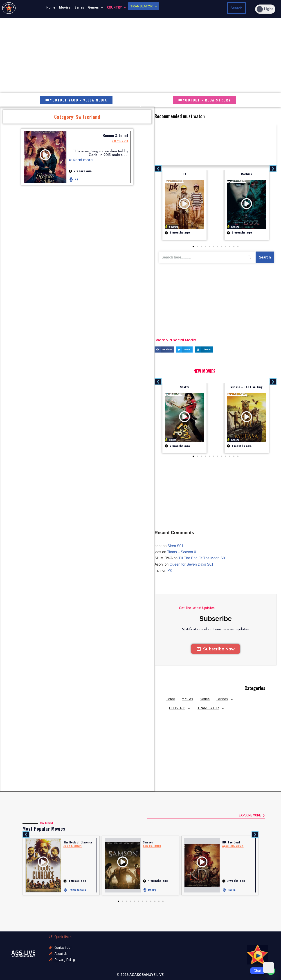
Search (236, 8)
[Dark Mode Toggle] (265, 9)
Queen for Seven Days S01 (192, 564)
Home (51, 7)
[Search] (265, 257)
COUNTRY (117, 7)
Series (79, 7)
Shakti (184, 387)
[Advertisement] (216, 144)
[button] (96, 7)
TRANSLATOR (144, 6)
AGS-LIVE (23, 953)
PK (184, 174)
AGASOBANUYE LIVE (24, 956)
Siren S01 (175, 546)
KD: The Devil (231, 842)
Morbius (246, 174)
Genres (96, 7)
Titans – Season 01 (183, 552)
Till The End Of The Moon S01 (203, 558)
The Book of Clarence (78, 842)
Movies (65, 7)
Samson (148, 842)
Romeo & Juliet (115, 135)
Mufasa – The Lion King (246, 387)
